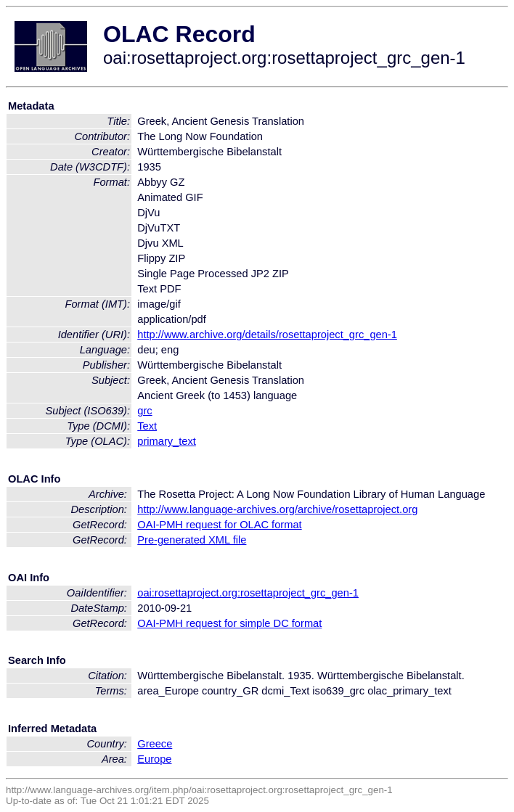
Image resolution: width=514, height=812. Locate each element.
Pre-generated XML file (192, 540)
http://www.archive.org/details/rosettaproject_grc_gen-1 (267, 335)
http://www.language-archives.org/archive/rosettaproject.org (277, 509)
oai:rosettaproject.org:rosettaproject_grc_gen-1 (248, 593)
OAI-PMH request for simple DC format (229, 623)
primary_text (167, 441)
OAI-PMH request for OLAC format (219, 525)
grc (144, 411)
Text (147, 426)
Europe (154, 759)
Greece (155, 744)
